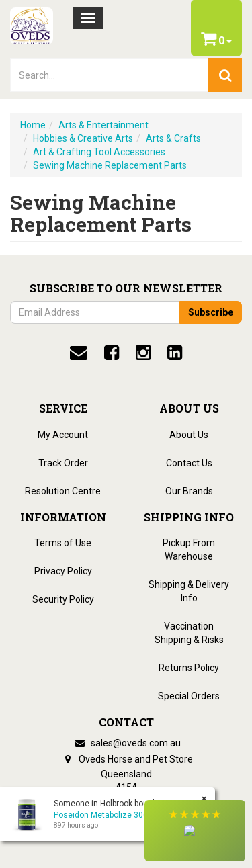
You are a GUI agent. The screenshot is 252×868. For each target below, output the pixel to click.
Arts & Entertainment (103, 125)
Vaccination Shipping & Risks (189, 633)
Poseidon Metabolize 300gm (107, 815)
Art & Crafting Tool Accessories (99, 152)
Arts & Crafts (173, 138)
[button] (195, 831)
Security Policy (63, 599)
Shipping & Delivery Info (189, 591)
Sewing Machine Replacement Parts (110, 165)
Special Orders (189, 696)
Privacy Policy (63, 571)
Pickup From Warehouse (189, 550)
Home (33, 125)
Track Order (63, 463)
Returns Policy (189, 668)
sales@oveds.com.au (126, 743)
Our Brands (189, 491)
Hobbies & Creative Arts (83, 138)
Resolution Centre (63, 491)
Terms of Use (63, 543)
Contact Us (189, 463)
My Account (63, 435)
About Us (189, 435)
